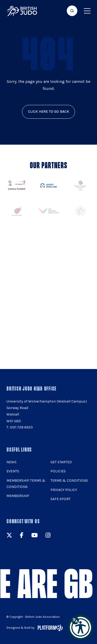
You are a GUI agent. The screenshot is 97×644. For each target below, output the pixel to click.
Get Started (61, 462)
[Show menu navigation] (87, 11)
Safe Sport (61, 499)
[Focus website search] (72, 11)
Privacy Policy (64, 490)
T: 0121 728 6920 (20, 427)
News (12, 462)
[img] (22, 11)
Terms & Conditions (69, 481)
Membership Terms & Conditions (26, 484)
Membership (18, 496)
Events (13, 471)
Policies (58, 471)
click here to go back (49, 112)
